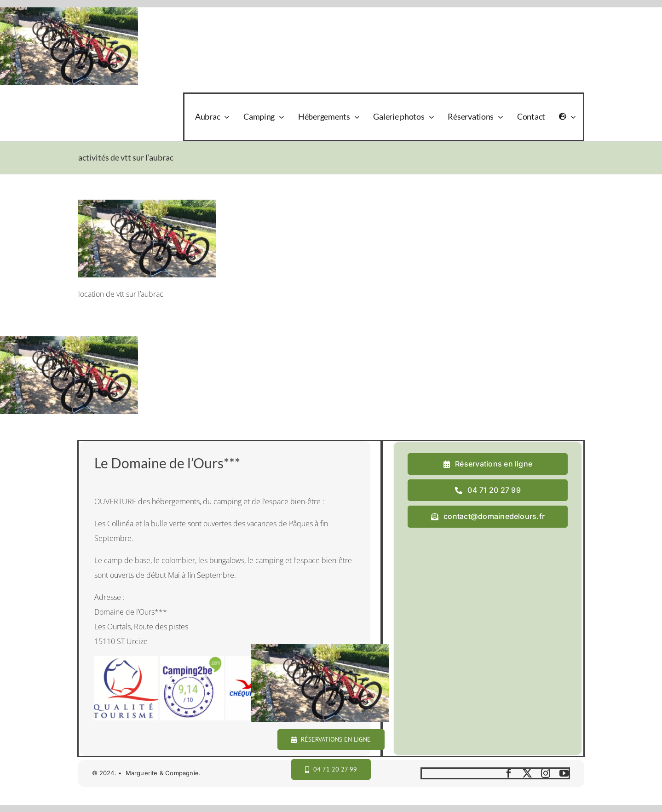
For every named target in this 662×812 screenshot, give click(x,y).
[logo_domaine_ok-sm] (104, 104)
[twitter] (527, 773)
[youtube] (564, 773)
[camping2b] (192, 660)
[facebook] (509, 773)
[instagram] (546, 773)
